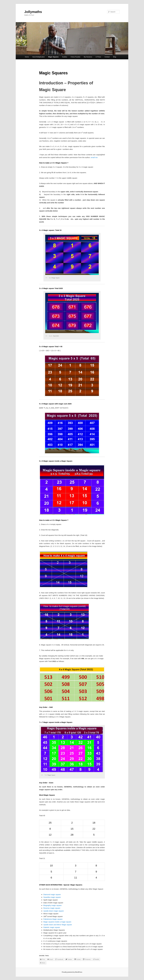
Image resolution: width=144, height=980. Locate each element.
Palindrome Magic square (53, 919)
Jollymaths (33, 12)
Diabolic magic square (52, 927)
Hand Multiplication (38, 57)
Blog (115, 57)
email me (94, 157)
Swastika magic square (52, 897)
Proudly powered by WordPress (72, 972)
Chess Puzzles (75, 57)
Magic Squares (53, 57)
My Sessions (88, 57)
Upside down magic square (53, 911)
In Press (98, 57)
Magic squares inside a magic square (57, 922)
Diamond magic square (52, 894)
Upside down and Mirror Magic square (58, 925)
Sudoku (65, 57)
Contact (107, 57)
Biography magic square (52, 905)
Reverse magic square (52, 908)
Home (27, 57)
